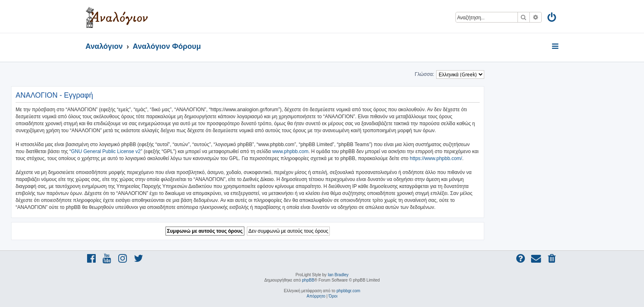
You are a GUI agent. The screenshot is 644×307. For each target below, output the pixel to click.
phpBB (308, 280)
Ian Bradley (338, 275)
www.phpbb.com (290, 151)
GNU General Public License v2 (106, 151)
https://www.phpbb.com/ (436, 158)
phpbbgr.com (348, 291)
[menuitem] (552, 19)
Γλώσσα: (424, 74)
